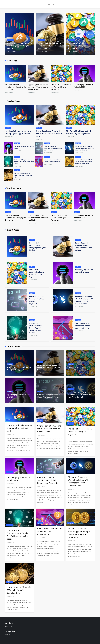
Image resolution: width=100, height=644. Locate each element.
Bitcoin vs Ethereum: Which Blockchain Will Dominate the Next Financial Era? (84, 148)
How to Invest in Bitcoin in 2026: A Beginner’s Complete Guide (23, 175)
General (11, 40)
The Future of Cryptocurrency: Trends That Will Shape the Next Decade (24, 162)
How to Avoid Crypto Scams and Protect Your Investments (83, 326)
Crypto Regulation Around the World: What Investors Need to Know (49, 46)
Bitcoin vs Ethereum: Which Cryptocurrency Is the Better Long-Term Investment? (83, 162)
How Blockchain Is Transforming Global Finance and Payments (53, 148)
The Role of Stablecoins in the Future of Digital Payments (80, 46)
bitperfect (50, 4)
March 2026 (9, 626)
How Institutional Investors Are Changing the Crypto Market (19, 46)
